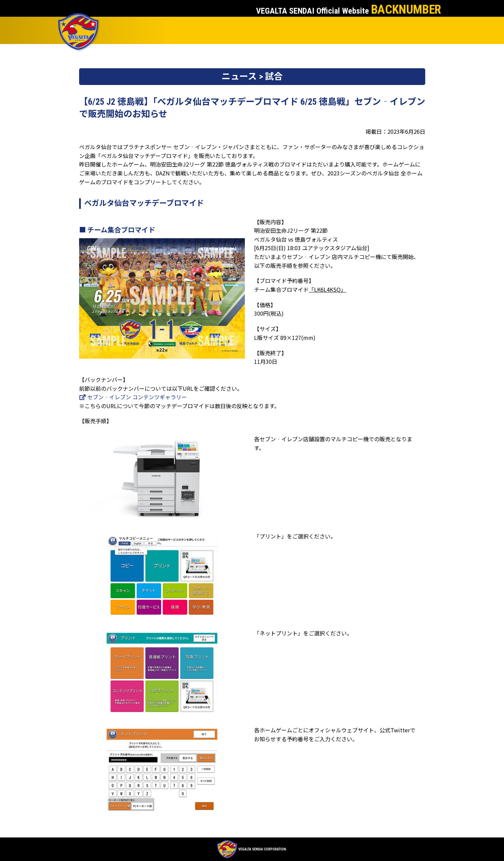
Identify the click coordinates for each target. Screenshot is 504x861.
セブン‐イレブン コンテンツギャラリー (133, 397)
